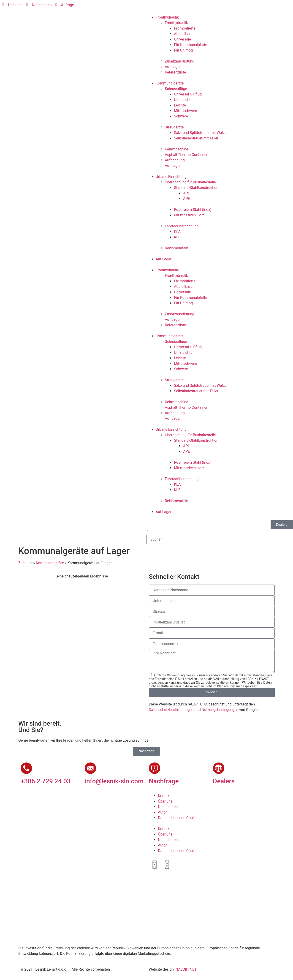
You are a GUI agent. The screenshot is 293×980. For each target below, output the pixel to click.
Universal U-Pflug (188, 94)
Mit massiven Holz (189, 215)
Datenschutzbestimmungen (171, 710)
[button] (220, 532)
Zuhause (25, 563)
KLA (177, 232)
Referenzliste (175, 72)
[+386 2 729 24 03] (26, 768)
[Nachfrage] (155, 768)
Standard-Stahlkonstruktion (196, 188)
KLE (177, 237)
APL (186, 193)
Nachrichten (168, 807)
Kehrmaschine (176, 149)
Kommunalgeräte (170, 83)
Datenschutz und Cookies (179, 818)
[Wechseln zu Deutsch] (172, 7)
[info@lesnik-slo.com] (90, 768)
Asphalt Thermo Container (186, 155)
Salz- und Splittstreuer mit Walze (200, 133)
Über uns (165, 801)
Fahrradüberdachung (182, 226)
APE (187, 199)
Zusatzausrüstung (180, 61)
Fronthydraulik (167, 17)
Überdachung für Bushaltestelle (190, 182)
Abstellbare (183, 34)
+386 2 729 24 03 (46, 781)
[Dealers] (219, 768)
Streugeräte (174, 127)
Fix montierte (185, 28)
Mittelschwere (185, 111)
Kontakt (164, 796)
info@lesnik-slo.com (114, 781)
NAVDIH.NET (186, 969)
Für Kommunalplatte (191, 45)
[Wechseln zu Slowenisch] (155, 7)
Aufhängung (175, 160)
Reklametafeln (176, 248)
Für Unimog (183, 50)
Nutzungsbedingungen (220, 710)
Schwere (181, 116)
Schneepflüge (176, 89)
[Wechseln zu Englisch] (164, 7)
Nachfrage (164, 781)
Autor (162, 812)
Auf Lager (173, 67)
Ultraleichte (183, 100)
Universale (182, 39)
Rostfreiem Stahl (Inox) (193, 210)
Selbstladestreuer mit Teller (196, 138)
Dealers (224, 781)
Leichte (180, 105)
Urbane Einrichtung (171, 177)
